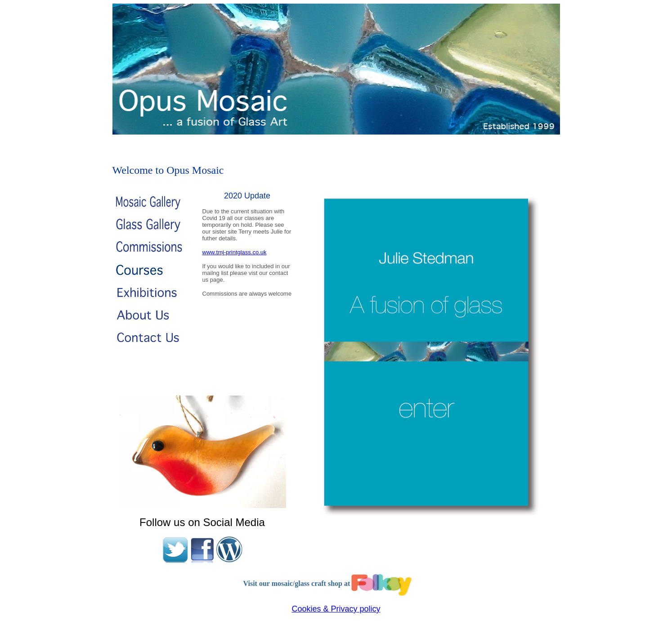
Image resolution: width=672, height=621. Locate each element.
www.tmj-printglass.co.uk (235, 252)
